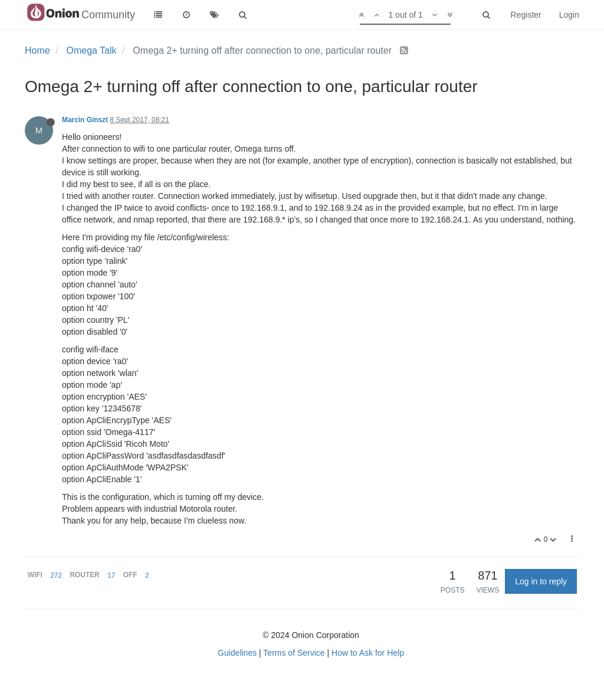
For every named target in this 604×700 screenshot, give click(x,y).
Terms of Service (294, 653)
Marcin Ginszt (85, 120)
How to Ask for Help (368, 653)
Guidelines (237, 653)
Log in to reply (541, 581)
